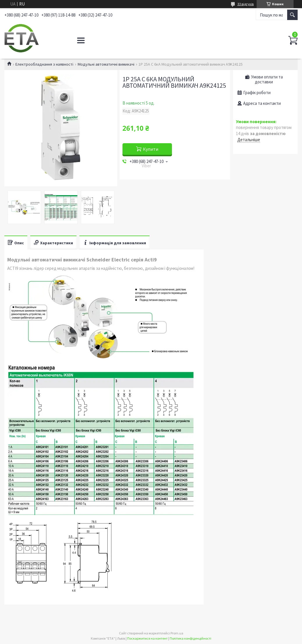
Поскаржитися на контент (147, 638)
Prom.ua (177, 633)
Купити (151, 149)
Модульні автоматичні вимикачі (106, 64)
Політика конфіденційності (190, 638)
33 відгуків (246, 4)
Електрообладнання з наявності (44, 64)
